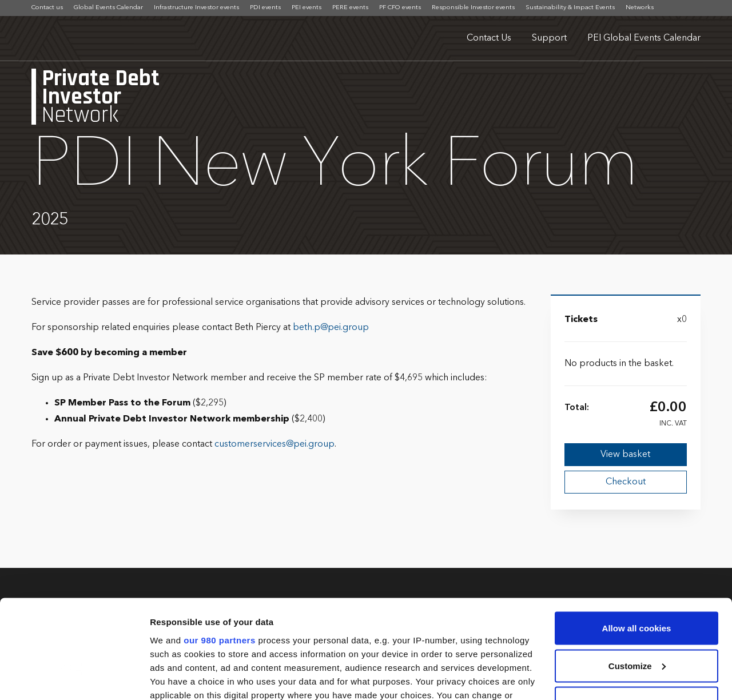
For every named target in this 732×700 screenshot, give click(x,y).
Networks (640, 8)
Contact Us (489, 38)
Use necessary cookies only (636, 615)
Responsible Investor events (473, 8)
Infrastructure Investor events (196, 8)
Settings (167, 677)
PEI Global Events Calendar (644, 38)
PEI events (307, 8)
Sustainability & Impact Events (570, 8)
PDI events (265, 8)
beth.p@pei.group (331, 328)
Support (549, 38)
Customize (637, 577)
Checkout (626, 482)
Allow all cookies (637, 540)
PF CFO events (400, 8)
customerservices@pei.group (274, 444)
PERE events (350, 8)
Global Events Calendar (108, 8)
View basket (625, 455)
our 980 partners (220, 551)
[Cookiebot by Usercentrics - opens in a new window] (74, 678)
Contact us (47, 8)
